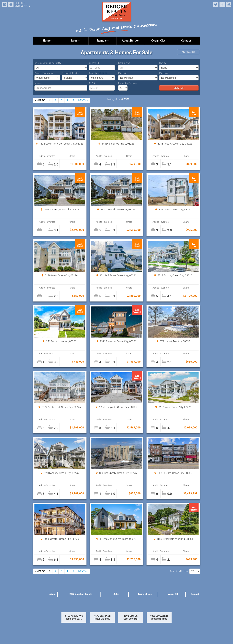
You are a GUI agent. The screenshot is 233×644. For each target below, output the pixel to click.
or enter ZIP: (95, 63)
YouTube (229, 4)
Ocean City (158, 41)
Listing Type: (124, 63)
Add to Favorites (47, 156)
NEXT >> (83, 100)
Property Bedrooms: (44, 73)
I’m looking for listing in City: (48, 63)
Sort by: (163, 63)
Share (72, 156)
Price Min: (123, 73)
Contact (186, 41)
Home (47, 41)
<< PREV (40, 100)
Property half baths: (98, 73)
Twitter (216, 4)
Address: (39, 83)
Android (11, 4)
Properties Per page (127, 83)
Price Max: (164, 73)
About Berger (130, 41)
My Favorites (189, 52)
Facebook (222, 4)
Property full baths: (71, 73)
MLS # (92, 83)
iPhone (4, 4)
